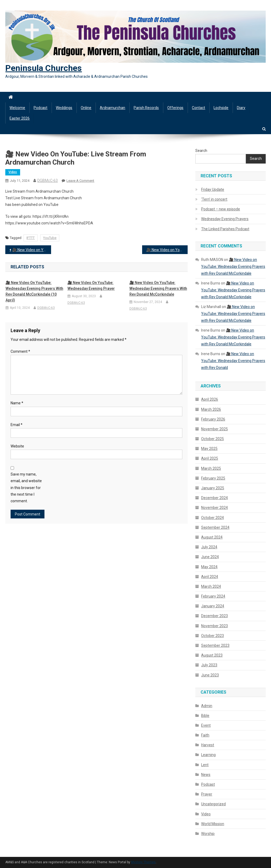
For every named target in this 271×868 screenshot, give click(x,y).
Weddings (64, 108)
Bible (205, 716)
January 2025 (213, 488)
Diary (241, 108)
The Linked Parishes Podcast (225, 229)
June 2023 (210, 675)
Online (86, 108)
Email (17, 425)
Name (17, 403)
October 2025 (213, 439)
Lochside (221, 108)
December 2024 (214, 498)
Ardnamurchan (112, 108)
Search (201, 151)
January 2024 (213, 606)
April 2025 (210, 458)
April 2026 (210, 399)
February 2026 (213, 419)
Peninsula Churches (44, 68)
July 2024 (209, 547)
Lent (205, 765)
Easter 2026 (20, 118)
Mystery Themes (143, 862)
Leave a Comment (80, 181)
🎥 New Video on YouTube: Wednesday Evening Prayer (91, 286)
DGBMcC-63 (48, 180)
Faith (205, 735)
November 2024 (214, 508)
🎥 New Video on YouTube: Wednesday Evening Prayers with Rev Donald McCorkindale (31, 250)
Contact (198, 108)
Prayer (207, 794)
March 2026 (211, 409)
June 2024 (210, 557)
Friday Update (213, 189)
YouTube (50, 238)
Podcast (40, 108)
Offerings (175, 108)
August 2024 (212, 537)
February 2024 (213, 596)
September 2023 (215, 645)
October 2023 (213, 636)
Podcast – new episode (221, 209)
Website (17, 446)
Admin (207, 706)
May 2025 (209, 449)
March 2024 (211, 586)
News (206, 775)
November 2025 (214, 429)
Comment (20, 351)
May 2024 (209, 567)
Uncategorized (213, 804)
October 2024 (213, 518)
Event (206, 725)
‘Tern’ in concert (214, 199)
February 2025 (213, 478)
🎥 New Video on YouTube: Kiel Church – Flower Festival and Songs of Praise (167, 250)
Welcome (17, 108)
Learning (208, 755)
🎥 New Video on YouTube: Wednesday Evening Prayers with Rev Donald (233, 361)
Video (13, 172)
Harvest (208, 745)
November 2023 (214, 626)
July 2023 (209, 665)
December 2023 (214, 616)
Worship (208, 834)
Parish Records (146, 108)
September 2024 (215, 527)
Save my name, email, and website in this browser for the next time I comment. (26, 488)
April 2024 (210, 577)
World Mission (213, 824)
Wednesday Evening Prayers (225, 219)
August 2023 (212, 655)
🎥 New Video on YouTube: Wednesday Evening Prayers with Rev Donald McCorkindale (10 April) (34, 291)
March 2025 (211, 468)
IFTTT (31, 238)
